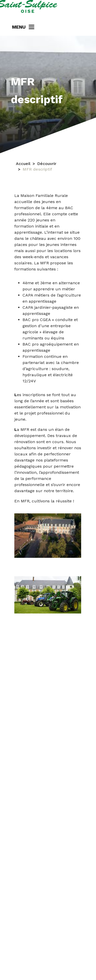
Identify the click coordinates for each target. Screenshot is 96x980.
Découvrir (47, 164)
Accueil (23, 164)
